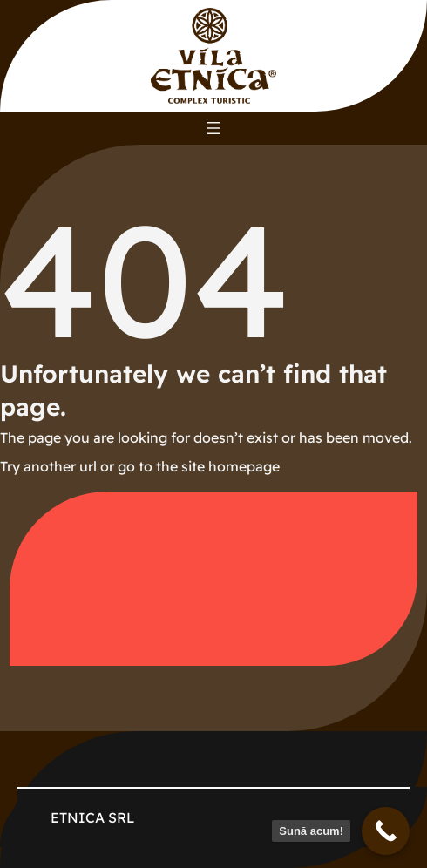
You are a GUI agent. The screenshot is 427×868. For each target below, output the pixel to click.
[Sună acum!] (386, 831)
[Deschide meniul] (213, 128)
